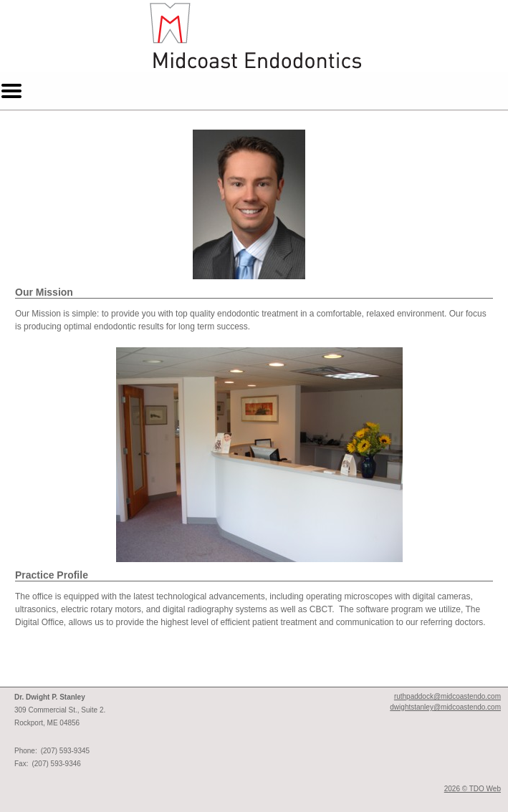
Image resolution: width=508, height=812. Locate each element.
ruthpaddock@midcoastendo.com (447, 696)
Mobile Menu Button (11, 91)
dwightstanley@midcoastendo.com (445, 707)
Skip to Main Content (40, 5)
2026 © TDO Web (473, 789)
